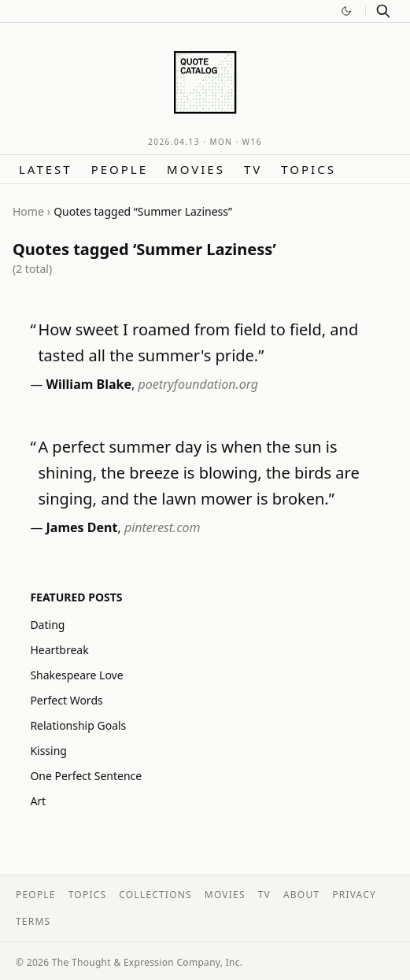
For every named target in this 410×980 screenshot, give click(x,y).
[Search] (383, 11)
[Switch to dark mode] (346, 11)
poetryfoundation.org (198, 384)
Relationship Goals (78, 725)
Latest (46, 169)
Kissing (48, 751)
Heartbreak (59, 650)
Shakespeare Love (76, 675)
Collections (155, 895)
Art (38, 801)
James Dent (82, 527)
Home (28, 211)
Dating (47, 625)
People (120, 169)
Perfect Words (66, 700)
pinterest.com (163, 527)
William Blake (89, 384)
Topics (308, 169)
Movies (196, 169)
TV (253, 169)
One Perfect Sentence (86, 776)
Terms (33, 921)
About (301, 895)
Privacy (354, 895)
